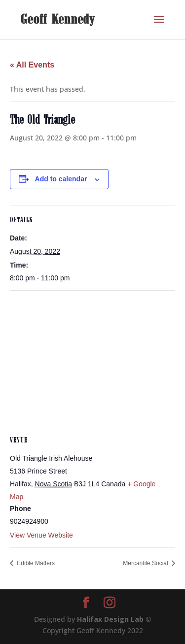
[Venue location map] (92, 362)
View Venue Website (41, 535)
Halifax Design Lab (110, 619)
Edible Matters (35, 563)
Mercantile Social (146, 563)
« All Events (32, 65)
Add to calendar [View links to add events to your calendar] (61, 179)
